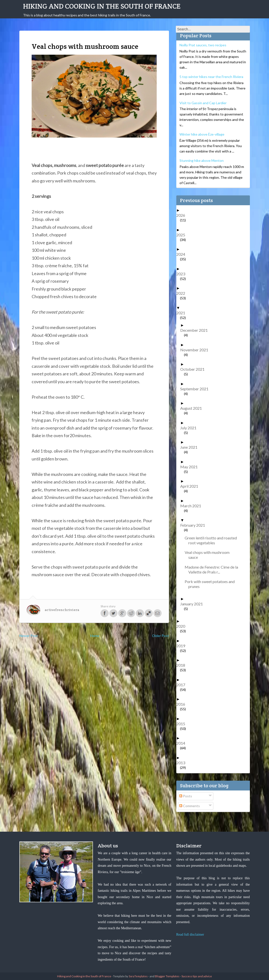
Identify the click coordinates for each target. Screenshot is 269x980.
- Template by (129, 976)
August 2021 (193, 408)
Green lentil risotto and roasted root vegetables (213, 540)
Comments (190, 806)
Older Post (160, 636)
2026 (183, 215)
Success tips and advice (197, 976)
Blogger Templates (167, 976)
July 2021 (190, 428)
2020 (183, 626)
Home (95, 636)
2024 (183, 254)
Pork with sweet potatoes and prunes (211, 584)
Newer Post (29, 636)
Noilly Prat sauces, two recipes (203, 45)
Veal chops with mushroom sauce (209, 555)
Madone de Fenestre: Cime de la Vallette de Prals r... (213, 569)
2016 (183, 704)
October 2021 (194, 369)
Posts (186, 796)
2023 (183, 274)
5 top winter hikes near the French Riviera (211, 77)
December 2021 (196, 330)
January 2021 (193, 604)
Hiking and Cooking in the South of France (102, 6)
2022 (183, 293)
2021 (183, 313)
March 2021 (192, 506)
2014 (183, 743)
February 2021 (194, 525)
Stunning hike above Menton (202, 160)
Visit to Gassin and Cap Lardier (203, 103)
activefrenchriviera (62, 610)
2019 (183, 646)
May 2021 (191, 467)
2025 (183, 235)
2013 (183, 763)
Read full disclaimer (190, 935)
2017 (183, 685)
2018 (183, 665)
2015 (183, 724)
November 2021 (196, 350)
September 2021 (196, 389)
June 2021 (191, 447)
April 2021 (191, 486)
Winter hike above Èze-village (202, 134)
